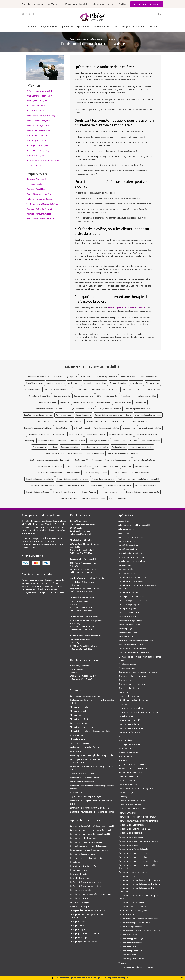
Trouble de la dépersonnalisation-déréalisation (130, 473)
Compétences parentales (132, 389)
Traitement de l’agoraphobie (131, 825)
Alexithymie (86, 377)
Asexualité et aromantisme (95, 383)
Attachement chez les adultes (132, 561)
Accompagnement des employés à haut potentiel (92, 755)
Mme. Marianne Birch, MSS (38, 136)
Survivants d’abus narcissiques (132, 801)
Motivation (63, 441)
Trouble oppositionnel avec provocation (46, 485)
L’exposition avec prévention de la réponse (89, 846)
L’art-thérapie (76, 793)
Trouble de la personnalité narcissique (72, 479)
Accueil (73, 39)
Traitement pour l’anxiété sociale (133, 906)
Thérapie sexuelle (78, 739)
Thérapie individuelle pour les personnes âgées (91, 731)
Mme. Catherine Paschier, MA (39, 96)
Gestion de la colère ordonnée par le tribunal (113, 415)
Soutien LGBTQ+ (82, 460)
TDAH (68, 466)
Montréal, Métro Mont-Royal (39, 209)
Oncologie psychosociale (99, 441)
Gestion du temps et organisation (69, 421)
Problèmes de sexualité (150, 441)
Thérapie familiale (78, 715)
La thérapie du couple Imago (83, 854)
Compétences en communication (58, 389)
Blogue (126, 27)
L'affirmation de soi (82, 428)
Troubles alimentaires (76, 485)
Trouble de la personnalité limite (40, 479)
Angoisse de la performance (106, 377)
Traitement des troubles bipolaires (134, 857)
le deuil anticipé (76, 434)
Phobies (134, 441)
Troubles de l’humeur (128, 947)
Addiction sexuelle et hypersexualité (134, 525)
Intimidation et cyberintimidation (38, 428)
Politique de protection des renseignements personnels (147, 977)
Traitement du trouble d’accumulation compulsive (140, 880)
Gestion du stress (45, 421)
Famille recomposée (64, 415)
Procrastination (39, 447)
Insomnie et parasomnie (137, 421)
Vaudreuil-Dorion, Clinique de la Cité (42, 204)
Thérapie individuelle (79, 707)
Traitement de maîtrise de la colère (134, 849)
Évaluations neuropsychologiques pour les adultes (92, 812)
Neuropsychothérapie (80, 906)
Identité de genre (117, 421)
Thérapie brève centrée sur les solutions (88, 910)
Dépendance (126, 396)
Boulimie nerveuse (33, 389)
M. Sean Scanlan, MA (35, 155)
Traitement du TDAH (128, 876)
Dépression (65, 402)
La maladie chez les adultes (150, 428)
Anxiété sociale (74, 383)
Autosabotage (136, 383)
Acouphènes (58, 377)
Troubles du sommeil (68, 498)
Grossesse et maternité (96, 421)
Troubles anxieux (95, 485)
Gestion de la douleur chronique (148, 415)
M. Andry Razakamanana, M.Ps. (40, 91)
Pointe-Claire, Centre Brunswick (40, 219)
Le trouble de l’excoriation (130, 732)
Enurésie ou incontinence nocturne (38, 415)
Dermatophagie (104, 402)
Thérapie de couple (78, 711)
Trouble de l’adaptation (129, 914)
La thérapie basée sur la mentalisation (87, 858)
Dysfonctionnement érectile (82, 409)
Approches (83, 27)
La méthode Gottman (80, 878)
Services (33, 27)
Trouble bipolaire (73, 473)
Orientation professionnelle (82, 774)
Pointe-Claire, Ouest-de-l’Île (39, 194)
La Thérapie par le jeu (79, 902)
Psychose (53, 447)
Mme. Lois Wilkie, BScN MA (38, 126)
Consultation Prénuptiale (40, 396)
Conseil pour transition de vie (131, 596)
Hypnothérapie (77, 735)
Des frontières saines (122, 402)
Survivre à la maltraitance (144, 460)
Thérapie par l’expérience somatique (86, 933)
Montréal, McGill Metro (37, 189)
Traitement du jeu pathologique (132, 872)
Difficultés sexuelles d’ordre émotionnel (51, 409)
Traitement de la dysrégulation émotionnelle (138, 841)
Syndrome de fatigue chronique (49, 466)
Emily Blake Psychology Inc (34, 977)
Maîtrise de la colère (46, 441)
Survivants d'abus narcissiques (118, 460)
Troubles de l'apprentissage (38, 492)
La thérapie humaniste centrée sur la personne (90, 894)
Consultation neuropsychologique (85, 696)
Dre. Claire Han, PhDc (36, 106)
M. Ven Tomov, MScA (36, 165)
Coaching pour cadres (80, 743)
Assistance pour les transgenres (132, 557)
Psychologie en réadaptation (83, 782)
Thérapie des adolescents (81, 727)
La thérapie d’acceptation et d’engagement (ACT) (92, 826)
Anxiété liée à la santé (35, 383)
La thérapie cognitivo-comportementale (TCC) (90, 830)
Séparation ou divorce (55, 453)
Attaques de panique (118, 383)
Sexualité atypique (75, 453)
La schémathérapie (78, 874)
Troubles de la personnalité (111, 492)
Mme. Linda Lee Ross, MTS (38, 121)
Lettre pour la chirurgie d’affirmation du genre (90, 808)
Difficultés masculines (128, 637)
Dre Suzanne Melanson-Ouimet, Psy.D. (43, 160)
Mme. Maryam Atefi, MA (37, 140)
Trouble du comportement (103, 479)
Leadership (30, 441)
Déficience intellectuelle (107, 396)
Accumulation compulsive (38, 377)
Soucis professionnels (95, 453)
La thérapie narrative (79, 898)
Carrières (139, 27)
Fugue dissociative (84, 415)
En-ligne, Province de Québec (39, 199)
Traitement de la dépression (131, 837)
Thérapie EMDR (77, 925)
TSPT (111, 498)
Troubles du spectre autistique (93, 498)
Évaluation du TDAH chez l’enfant (85, 778)
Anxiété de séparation (148, 377)
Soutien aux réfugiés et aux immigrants (123, 453)
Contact (152, 27)
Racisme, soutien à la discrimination (134, 768)
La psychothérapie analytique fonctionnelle (89, 850)
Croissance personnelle (84, 396)
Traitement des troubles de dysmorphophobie (139, 861)
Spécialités (67, 27)
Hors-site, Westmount (36, 179)
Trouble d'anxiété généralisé (95, 473)
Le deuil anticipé (126, 716)
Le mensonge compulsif (96, 434)
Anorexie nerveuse (128, 377)
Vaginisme (121, 498)
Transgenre (127, 466)
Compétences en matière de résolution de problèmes (97, 389)
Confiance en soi (153, 389)
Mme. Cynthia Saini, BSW (37, 101)
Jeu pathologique (63, 428)
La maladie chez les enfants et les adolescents (47, 434)
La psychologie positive (80, 870)
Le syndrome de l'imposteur (121, 434)
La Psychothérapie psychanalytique (86, 886)
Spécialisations (82, 39)
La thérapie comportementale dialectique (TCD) (91, 834)
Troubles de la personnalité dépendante (142, 492)
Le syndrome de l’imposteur (131, 724)
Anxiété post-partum (56, 383)
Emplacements (101, 27)
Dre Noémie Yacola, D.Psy (38, 151)
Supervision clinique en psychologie (85, 797)
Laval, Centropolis (34, 184)
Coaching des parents (80, 723)
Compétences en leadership (131, 581)
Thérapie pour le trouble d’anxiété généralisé (138, 821)
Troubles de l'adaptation (145, 485)
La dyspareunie (129, 428)
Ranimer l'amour (119, 447)
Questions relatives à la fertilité (95, 447)
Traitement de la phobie (129, 845)
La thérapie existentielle (81, 890)
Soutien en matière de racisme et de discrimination (51, 460)
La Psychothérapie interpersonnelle (86, 882)
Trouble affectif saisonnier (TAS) (49, 473)
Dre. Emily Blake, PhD (36, 111)
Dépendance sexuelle (48, 402)
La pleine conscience (79, 862)
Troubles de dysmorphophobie (119, 485)
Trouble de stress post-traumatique (134, 923)
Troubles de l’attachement (130, 943)
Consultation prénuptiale (129, 604)
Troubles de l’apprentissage (131, 939)
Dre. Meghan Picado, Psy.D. (38, 146)
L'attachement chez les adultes (106, 428)
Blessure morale (153, 383)
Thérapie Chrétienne (83, 466)
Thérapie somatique (79, 937)
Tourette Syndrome (110, 466)
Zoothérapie (76, 751)
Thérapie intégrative (79, 929)
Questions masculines (70, 447)
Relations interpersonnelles (141, 447)
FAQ (116, 27)
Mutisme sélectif (78, 441)
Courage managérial (62, 396)
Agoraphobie (72, 377)
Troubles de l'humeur (87, 492)
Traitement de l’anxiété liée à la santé (135, 829)
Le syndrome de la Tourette (131, 728)
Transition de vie (142, 466)
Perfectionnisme (120, 441)
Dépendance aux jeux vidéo (145, 396)
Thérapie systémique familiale (83, 941)
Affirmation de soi (126, 529)
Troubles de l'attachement (64, 492)
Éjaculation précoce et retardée (137, 409)
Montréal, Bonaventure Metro (40, 214)
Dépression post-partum (83, 402)
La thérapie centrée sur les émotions (86, 842)
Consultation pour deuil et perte (132, 600)
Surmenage (97, 460)
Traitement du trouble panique (132, 902)
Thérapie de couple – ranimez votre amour (137, 817)
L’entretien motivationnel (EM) (84, 866)
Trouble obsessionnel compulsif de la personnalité (138, 479)
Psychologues (49, 27)
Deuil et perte (140, 402)
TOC (97, 466)
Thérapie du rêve (77, 921)
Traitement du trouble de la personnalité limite (139, 884)
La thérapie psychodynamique (83, 838)
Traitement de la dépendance (131, 833)
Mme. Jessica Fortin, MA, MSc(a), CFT (43, 116)
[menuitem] (160, 14)
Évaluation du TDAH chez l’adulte (85, 747)
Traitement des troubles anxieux (133, 853)
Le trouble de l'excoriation (147, 434)
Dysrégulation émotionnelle (109, 409)
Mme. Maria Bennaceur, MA (38, 131)
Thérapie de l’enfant (79, 719)
